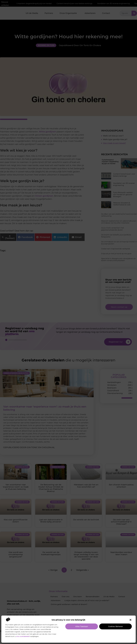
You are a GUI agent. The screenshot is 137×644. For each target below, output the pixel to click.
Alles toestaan (82, 626)
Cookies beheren (116, 626)
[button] (130, 620)
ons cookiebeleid (23, 636)
